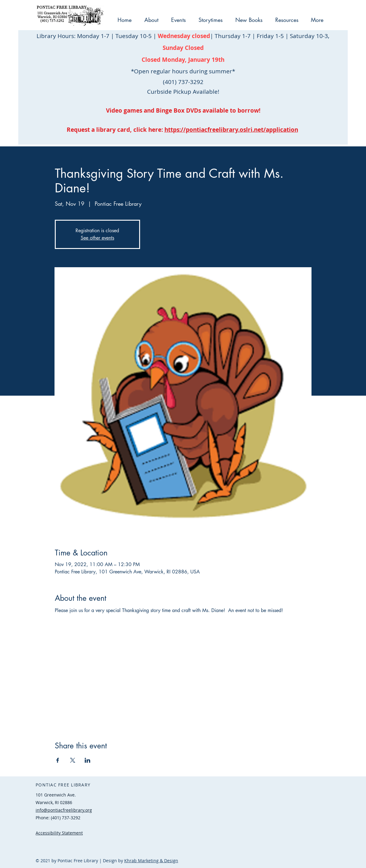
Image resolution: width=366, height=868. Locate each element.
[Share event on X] (73, 760)
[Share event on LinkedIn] (88, 760)
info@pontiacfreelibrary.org (64, 810)
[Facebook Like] (74, 845)
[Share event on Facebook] (58, 760)
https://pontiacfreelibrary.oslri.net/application (231, 130)
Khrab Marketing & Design (151, 861)
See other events (97, 238)
